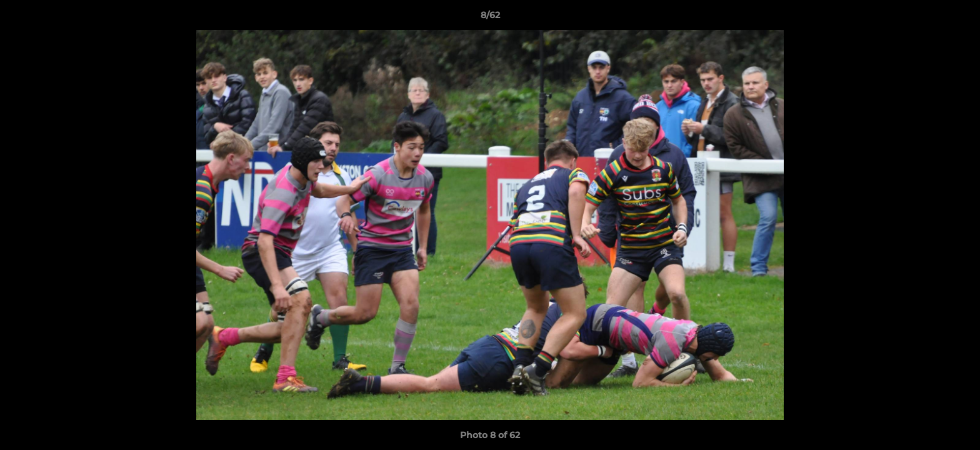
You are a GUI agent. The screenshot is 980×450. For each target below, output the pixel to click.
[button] (957, 18)
